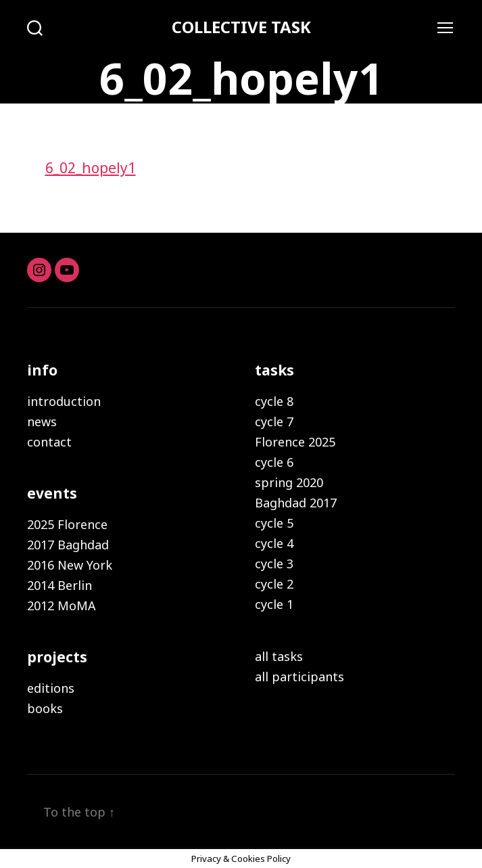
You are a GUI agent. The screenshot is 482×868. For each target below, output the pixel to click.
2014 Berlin (59, 585)
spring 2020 (289, 482)
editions (51, 688)
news (42, 421)
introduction (64, 401)
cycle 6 (274, 462)
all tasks (279, 656)
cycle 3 (274, 564)
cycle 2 (274, 584)
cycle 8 (274, 401)
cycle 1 (274, 604)
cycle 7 (274, 421)
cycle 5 (274, 523)
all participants (299, 677)
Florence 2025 (295, 442)
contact (49, 442)
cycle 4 (274, 543)
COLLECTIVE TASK (241, 27)
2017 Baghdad (68, 545)
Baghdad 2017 (296, 503)
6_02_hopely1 (91, 168)
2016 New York (70, 565)
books (45, 708)
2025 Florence (67, 524)
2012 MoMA (62, 606)
